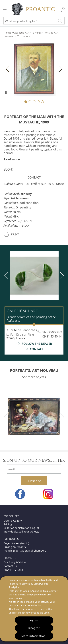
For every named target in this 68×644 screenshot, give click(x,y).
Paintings (37, 33)
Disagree (34, 628)
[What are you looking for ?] (60, 21)
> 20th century (22, 36)
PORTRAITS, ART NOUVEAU (34, 370)
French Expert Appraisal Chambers (25, 551)
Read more (12, 159)
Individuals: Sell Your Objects (21, 532)
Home (8, 33)
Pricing (8, 524)
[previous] (7, 276)
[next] (61, 276)
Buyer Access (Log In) (16, 543)
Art (28, 33)
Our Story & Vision (15, 562)
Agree (34, 620)
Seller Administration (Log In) (21, 528)
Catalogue (19, 33)
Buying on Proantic (15, 547)
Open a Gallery (13, 521)
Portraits (48, 33)
